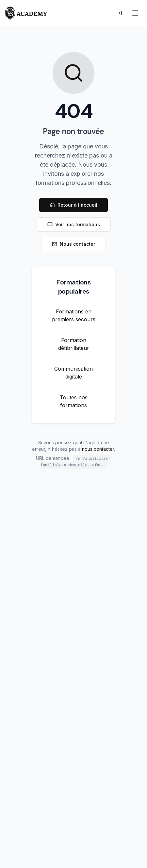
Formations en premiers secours (74, 315)
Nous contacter (73, 244)
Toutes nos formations (74, 401)
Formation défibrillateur (74, 344)
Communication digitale (73, 373)
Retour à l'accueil (73, 205)
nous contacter (98, 449)
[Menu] (135, 13)
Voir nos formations (74, 224)
